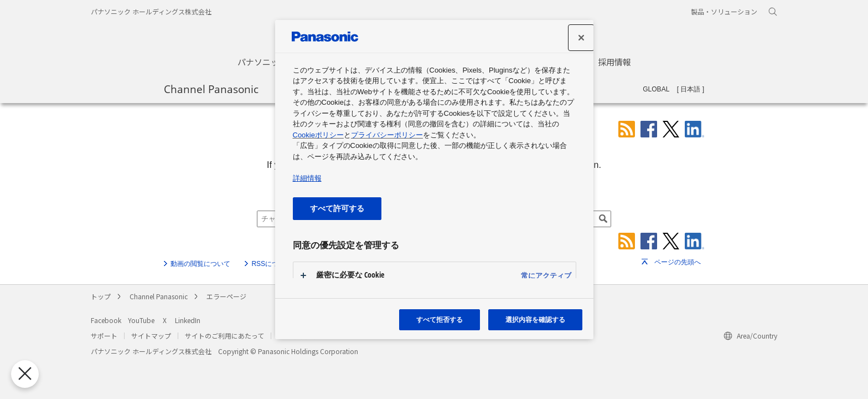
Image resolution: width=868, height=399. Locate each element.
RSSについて (272, 264)
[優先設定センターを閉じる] (23, 374)
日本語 (690, 89)
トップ (101, 296)
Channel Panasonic (211, 89)
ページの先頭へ (678, 262)
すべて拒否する (440, 319)
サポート (104, 336)
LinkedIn (188, 320)
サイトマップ (151, 336)
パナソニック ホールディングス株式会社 (151, 11)
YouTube (141, 320)
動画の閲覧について (200, 264)
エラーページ (226, 296)
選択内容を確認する (535, 319)
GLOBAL (656, 89)
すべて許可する (337, 208)
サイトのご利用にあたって (224, 336)
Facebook (106, 320)
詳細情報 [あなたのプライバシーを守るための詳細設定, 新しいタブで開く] (307, 178)
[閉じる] (581, 38)
